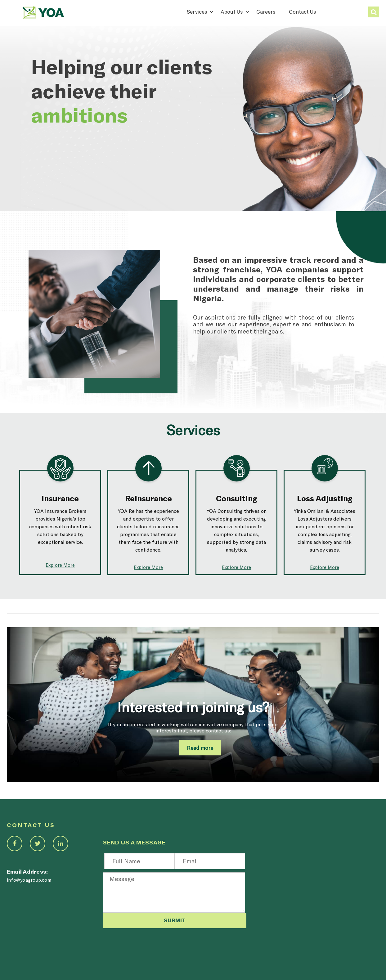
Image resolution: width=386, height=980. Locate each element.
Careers (266, 11)
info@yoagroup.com (29, 880)
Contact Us (302, 11)
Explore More (60, 565)
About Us (232, 11)
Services (197, 11)
